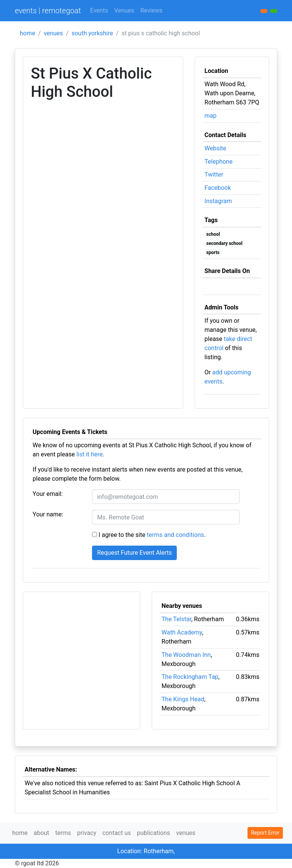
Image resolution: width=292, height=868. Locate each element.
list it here (90, 454)
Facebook (218, 188)
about (41, 833)
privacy (87, 833)
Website (215, 148)
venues (53, 33)
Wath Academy (182, 632)
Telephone (219, 162)
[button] (274, 11)
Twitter (214, 174)
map (211, 116)
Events (99, 10)
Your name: (48, 514)
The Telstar (176, 619)
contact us (117, 833)
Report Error (265, 833)
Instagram (218, 201)
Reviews (152, 10)
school (213, 234)
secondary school (225, 243)
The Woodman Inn (186, 655)
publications (153, 833)
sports (213, 253)
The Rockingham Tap (190, 677)
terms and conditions (175, 535)
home (27, 33)
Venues (124, 10)
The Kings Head (183, 699)
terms (63, 833)
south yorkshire (92, 33)
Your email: (48, 494)
